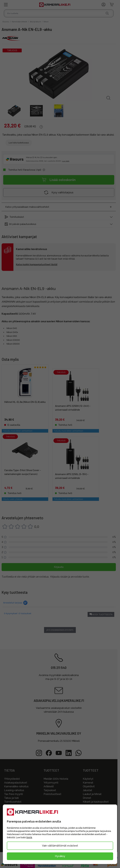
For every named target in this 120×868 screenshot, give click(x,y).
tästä (29, 837)
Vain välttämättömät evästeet (60, 846)
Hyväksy (60, 856)
